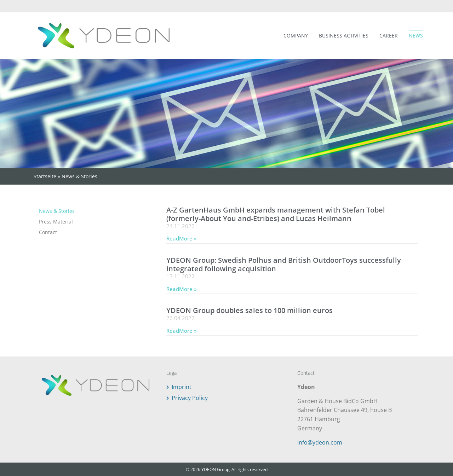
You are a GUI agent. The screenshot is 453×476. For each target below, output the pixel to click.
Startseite (45, 176)
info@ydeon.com (320, 442)
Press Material (56, 222)
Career (389, 36)
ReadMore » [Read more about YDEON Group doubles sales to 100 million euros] (182, 331)
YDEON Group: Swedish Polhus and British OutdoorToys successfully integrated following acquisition (284, 264)
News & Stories (57, 211)
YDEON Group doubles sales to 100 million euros (250, 310)
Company (296, 36)
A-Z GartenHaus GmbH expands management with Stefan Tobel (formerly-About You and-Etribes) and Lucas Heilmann (276, 214)
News (416, 36)
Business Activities (344, 36)
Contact (48, 232)
